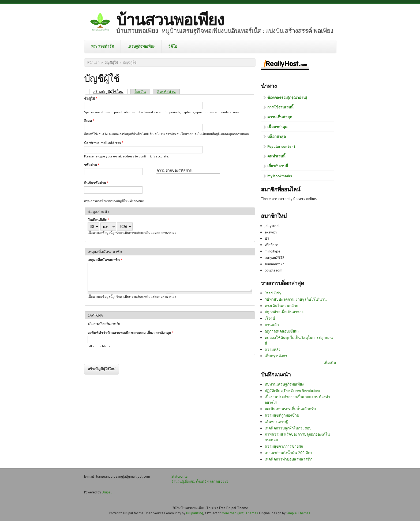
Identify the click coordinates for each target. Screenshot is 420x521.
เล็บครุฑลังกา (276, 356)
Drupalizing (195, 513)
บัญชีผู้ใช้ (111, 63)
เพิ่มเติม (330, 363)
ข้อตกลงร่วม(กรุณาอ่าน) (287, 97)
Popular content (281, 146)
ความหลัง (273, 349)
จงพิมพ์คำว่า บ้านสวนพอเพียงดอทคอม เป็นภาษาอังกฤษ (131, 333)
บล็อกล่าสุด (277, 137)
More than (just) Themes (240, 513)
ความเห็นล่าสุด (280, 117)
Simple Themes (298, 513)
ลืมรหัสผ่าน (166, 92)
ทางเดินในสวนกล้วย (281, 306)
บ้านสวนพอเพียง (170, 20)
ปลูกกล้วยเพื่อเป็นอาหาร (284, 312)
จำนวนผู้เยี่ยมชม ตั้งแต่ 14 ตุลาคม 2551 (200, 481)
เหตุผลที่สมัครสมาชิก (105, 260)
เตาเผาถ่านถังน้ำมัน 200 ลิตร (289, 453)
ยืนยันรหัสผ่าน (96, 183)
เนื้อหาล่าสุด (277, 127)
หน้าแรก (93, 63)
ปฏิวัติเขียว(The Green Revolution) (292, 391)
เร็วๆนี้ (270, 318)
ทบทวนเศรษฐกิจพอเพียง (284, 384)
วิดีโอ (173, 46)
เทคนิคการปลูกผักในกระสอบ (288, 428)
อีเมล (89, 121)
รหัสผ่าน (92, 165)
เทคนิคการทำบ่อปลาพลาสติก (288, 459)
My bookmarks (280, 176)
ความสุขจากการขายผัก (284, 446)
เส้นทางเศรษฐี (276, 422)
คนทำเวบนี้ (276, 156)
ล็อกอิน (140, 92)
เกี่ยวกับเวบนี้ (278, 166)
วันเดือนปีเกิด (99, 220)
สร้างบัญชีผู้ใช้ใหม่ (110, 91)
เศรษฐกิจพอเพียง (141, 46)
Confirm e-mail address (104, 143)
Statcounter (180, 476)
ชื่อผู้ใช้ (91, 99)
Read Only (273, 293)
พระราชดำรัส (102, 46)
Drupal (107, 492)
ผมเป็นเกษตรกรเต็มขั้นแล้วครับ (290, 409)
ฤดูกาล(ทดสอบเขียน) (282, 331)
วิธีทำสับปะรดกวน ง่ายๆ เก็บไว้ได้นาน (296, 299)
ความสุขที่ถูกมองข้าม (282, 415)
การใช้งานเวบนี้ (280, 107)
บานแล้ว (272, 325)
